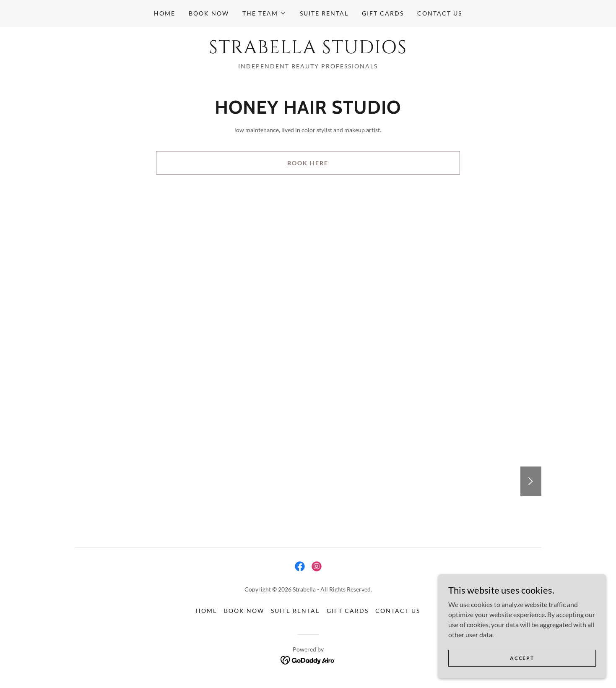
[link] (308, 51)
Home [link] (165, 13)
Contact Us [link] (440, 13)
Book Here (308, 163)
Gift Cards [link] (383, 13)
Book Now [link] (209, 13)
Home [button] (207, 611)
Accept (522, 658)
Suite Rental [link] (324, 13)
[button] (264, 13)
